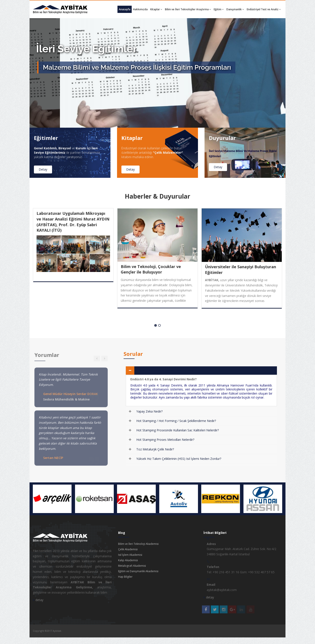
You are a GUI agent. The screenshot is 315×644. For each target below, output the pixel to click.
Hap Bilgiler (125, 577)
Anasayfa (125, 9)
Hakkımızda (140, 9)
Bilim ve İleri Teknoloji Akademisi (138, 544)
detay (38, 600)
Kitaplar (156, 9)
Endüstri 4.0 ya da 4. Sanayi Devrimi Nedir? (166, 370)
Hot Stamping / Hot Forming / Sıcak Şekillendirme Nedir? (176, 421)
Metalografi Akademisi (132, 566)
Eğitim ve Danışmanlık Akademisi (138, 571)
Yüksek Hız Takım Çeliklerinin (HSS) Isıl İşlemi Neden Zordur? (179, 459)
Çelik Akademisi (128, 549)
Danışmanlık (235, 9)
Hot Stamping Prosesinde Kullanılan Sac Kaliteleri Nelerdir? (178, 430)
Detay (43, 169)
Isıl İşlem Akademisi (130, 555)
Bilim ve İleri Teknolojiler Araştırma (188, 9)
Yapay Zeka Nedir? (149, 411)
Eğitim (219, 9)
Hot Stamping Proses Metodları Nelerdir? (165, 440)
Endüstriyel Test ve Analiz (264, 9)
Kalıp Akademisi (128, 560)
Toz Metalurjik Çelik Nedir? (155, 449)
